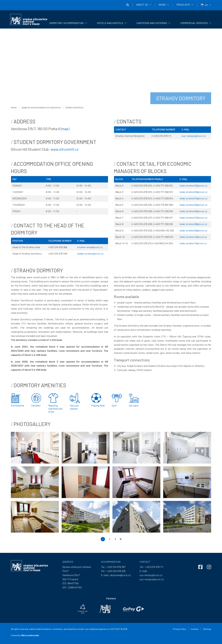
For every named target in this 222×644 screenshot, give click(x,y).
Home (14, 107)
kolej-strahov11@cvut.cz (193, 243)
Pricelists (183, 5)
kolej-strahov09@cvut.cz (193, 230)
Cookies (195, 629)
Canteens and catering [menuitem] (152, 23)
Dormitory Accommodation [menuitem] (66, 23)
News (162, 5)
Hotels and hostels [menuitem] (110, 23)
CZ (206, 5)
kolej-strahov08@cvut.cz (193, 224)
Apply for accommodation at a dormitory (41, 107)
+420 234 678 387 (116, 567)
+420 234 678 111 (154, 567)
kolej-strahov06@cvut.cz (193, 211)
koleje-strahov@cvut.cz (90, 254)
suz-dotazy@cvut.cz (151, 575)
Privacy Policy (180, 629)
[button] (35, 447)
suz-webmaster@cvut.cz (97, 629)
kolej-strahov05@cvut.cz (193, 205)
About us (142, 5)
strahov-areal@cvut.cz (90, 247)
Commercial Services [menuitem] (194, 23)
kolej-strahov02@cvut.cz (193, 185)
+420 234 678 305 (116, 571)
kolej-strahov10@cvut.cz (193, 237)
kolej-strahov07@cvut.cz (193, 218)
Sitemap (207, 629)
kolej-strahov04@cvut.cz (194, 198)
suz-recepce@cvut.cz (194, 136)
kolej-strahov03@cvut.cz (193, 192)
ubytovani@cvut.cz (120, 575)
